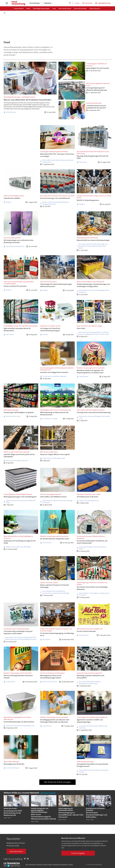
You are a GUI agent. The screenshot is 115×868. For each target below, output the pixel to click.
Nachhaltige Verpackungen (41, 8)
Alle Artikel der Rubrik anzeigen (57, 782)
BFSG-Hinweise (48, 865)
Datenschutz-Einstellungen (60, 865)
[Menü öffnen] (7, 3)
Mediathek (48, 3)
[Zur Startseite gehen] (18, 3)
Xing (25, 859)
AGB (27, 865)
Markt (28, 8)
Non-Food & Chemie (65, 8)
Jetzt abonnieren (16, 851)
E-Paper (77, 3)
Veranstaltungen (35, 3)
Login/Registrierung (104, 3)
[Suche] (70, 3)
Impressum (40, 865)
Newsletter (89, 3)
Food (54, 8)
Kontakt (71, 865)
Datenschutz (32, 865)
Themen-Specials (94, 8)
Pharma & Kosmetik (80, 8)
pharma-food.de (48, 793)
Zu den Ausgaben (78, 853)
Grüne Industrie (19, 8)
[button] (108, 806)
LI (28, 859)
